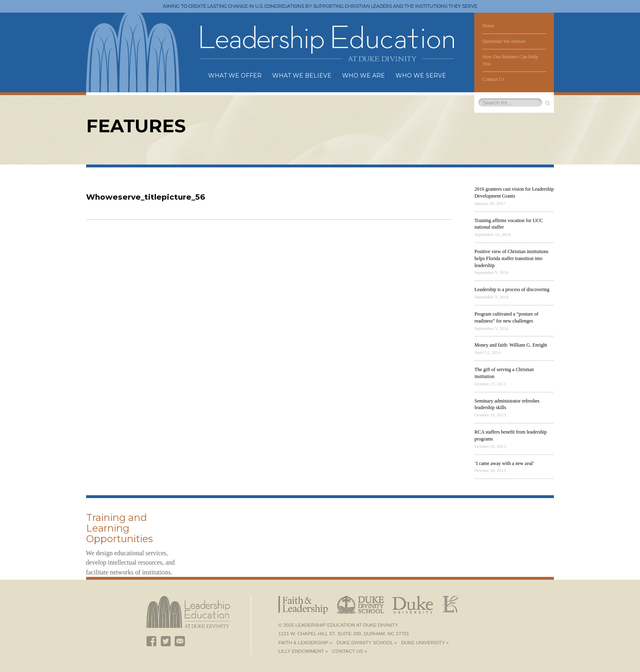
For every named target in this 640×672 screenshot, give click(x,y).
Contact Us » (350, 651)
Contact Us (493, 79)
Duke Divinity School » (367, 643)
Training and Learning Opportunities (119, 528)
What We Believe (302, 76)
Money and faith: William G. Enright (511, 345)
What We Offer (235, 76)
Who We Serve (421, 76)
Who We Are (363, 76)
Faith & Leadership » (305, 643)
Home (488, 26)
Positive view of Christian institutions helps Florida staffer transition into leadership (511, 258)
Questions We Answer (504, 41)
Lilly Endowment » (303, 651)
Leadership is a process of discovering (512, 289)
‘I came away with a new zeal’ (504, 463)
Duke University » (425, 643)
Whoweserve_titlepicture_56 (146, 197)
